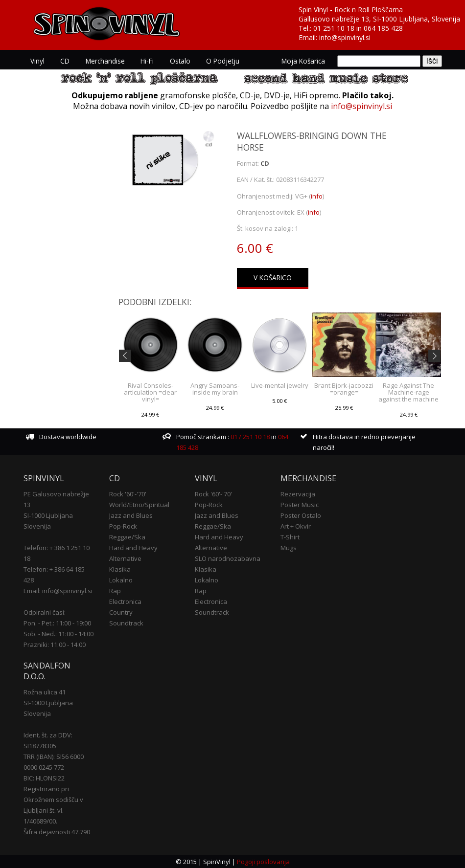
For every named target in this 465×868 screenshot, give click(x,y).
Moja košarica (304, 61)
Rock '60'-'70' (128, 494)
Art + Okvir (296, 526)
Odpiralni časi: (45, 612)
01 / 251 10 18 (249, 437)
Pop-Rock (123, 526)
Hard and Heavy (133, 548)
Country (121, 612)
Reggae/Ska (127, 537)
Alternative (125, 558)
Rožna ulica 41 (45, 691)
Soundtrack (126, 623)
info (317, 196)
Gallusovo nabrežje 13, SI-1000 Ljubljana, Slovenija (379, 19)
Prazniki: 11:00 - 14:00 (55, 645)
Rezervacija (298, 494)
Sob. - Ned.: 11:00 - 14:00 (58, 634)
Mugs (289, 548)
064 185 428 (383, 28)
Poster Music (300, 505)
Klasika (120, 569)
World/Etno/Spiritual (139, 505)
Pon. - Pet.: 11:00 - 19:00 (57, 623)
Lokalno (121, 580)
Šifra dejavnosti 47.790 (57, 831)
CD (65, 61)
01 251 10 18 (334, 28)
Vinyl (37, 61)
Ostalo (179, 61)
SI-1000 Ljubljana (48, 515)
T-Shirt (290, 537)
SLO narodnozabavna (228, 558)
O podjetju (222, 61)
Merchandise (105, 61)
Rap (115, 591)
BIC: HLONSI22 (44, 778)
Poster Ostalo (301, 515)
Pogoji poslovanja (263, 861)
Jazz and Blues (131, 515)
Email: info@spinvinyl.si (58, 591)
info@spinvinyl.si (345, 37)
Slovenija (37, 526)
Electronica (125, 601)
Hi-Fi (147, 61)
